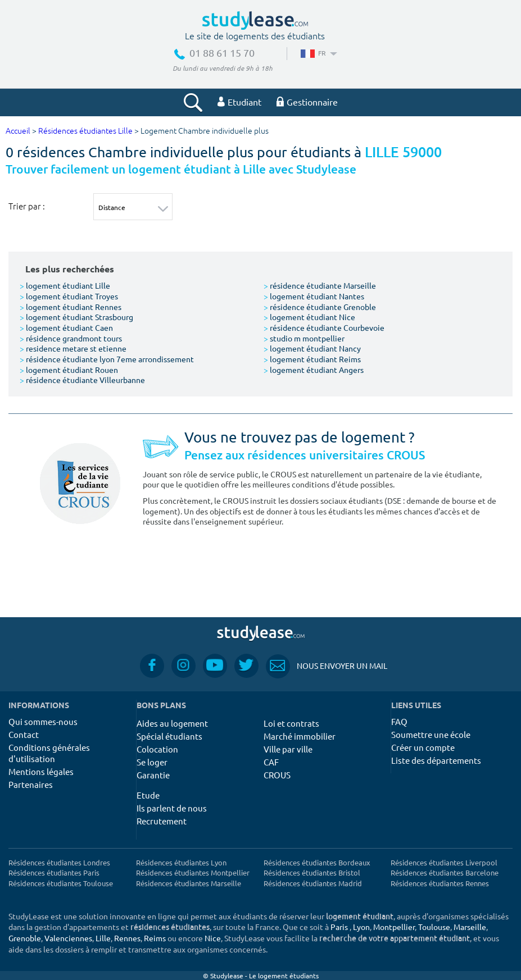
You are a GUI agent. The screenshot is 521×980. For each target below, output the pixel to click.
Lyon (361, 927)
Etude (148, 795)
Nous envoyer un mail (327, 666)
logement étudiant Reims (312, 359)
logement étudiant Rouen (69, 370)
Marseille (470, 927)
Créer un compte (423, 747)
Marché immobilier (300, 736)
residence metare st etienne (73, 348)
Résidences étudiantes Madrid (313, 883)
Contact (24, 734)
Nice (213, 938)
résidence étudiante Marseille (320, 285)
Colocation (157, 749)
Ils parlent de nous (172, 808)
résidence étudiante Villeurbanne (82, 380)
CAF (271, 762)
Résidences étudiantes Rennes (440, 883)
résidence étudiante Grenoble (320, 307)
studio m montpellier (304, 338)
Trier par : (27, 206)
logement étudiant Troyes (69, 296)
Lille (103, 938)
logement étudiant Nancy (312, 348)
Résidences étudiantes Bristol (312, 872)
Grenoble (25, 938)
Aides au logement (172, 723)
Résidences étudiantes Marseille (189, 883)
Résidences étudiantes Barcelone (445, 872)
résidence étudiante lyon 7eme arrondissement (107, 359)
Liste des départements (436, 760)
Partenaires (31, 784)
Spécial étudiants (169, 736)
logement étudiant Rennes (71, 307)
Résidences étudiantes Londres (59, 862)
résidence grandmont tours (71, 338)
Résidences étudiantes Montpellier (193, 872)
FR (318, 53)
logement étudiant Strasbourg (76, 317)
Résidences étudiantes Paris (54, 872)
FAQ (399, 721)
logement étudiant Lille (65, 285)
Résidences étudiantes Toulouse (61, 883)
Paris (339, 927)
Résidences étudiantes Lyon (181, 862)
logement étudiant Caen (66, 327)
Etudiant (239, 102)
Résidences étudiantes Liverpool (444, 862)
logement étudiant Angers (314, 370)
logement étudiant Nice (309, 317)
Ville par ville (288, 749)
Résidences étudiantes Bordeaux (317, 862)
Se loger (152, 762)
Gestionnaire (307, 102)
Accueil (18, 131)
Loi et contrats (291, 723)
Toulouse (434, 927)
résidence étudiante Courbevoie (324, 327)
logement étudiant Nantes (314, 296)
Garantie (153, 775)
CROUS (277, 775)
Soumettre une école (431, 734)
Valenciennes (68, 938)
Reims (155, 938)
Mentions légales (41, 771)
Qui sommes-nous (43, 721)
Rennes (127, 938)
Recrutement (162, 821)
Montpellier (394, 927)
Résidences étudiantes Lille (85, 131)
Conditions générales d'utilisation (49, 753)
